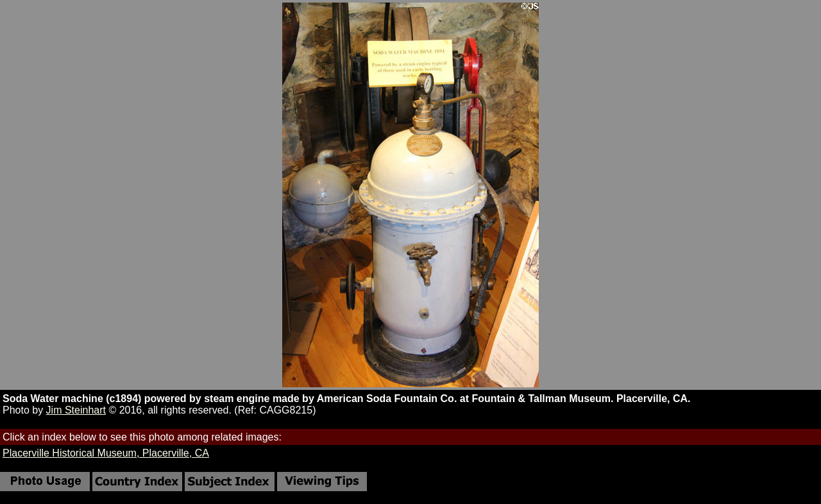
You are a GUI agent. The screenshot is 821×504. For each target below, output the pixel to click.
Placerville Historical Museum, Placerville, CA (106, 453)
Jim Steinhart (76, 410)
